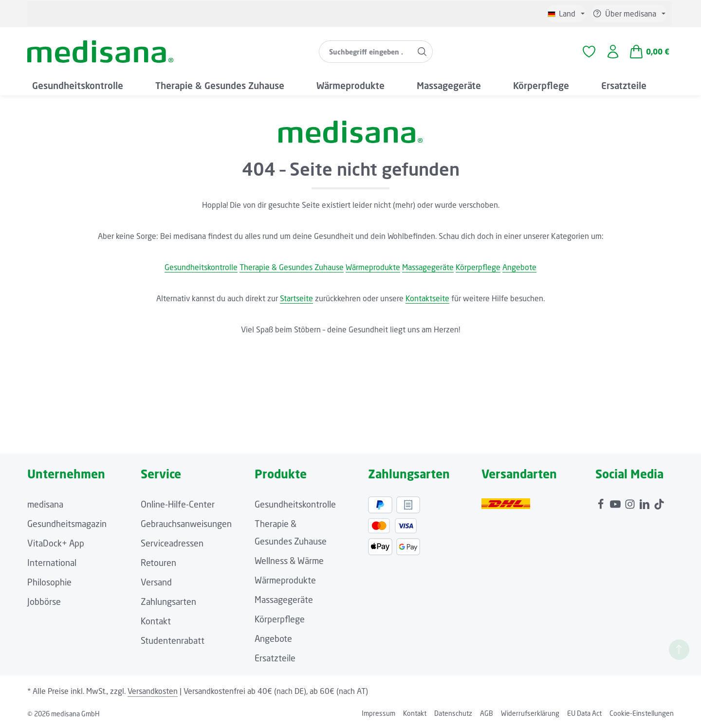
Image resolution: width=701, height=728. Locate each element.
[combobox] (366, 52)
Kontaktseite (427, 298)
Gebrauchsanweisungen (186, 524)
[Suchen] (422, 52)
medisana (45, 504)
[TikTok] (659, 502)
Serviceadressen (172, 543)
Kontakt (156, 621)
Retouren (158, 563)
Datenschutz (453, 713)
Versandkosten (153, 691)
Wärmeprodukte (373, 267)
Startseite (296, 298)
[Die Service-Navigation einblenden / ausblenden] (629, 14)
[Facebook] (602, 502)
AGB (487, 713)
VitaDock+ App (56, 543)
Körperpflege (478, 267)
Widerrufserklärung (530, 713)
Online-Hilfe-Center (178, 504)
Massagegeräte (428, 267)
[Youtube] (616, 502)
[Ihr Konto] (613, 52)
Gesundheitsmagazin (67, 524)
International (52, 563)
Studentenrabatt (173, 640)
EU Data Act (584, 713)
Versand (156, 582)
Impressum (378, 713)
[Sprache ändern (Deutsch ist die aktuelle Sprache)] (566, 14)
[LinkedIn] (646, 502)
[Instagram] (631, 502)
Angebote (519, 267)
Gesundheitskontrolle (201, 267)
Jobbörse (44, 601)
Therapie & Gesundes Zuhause (292, 267)
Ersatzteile (275, 658)
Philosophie (49, 582)
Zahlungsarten (168, 601)
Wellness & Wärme (289, 561)
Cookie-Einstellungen (642, 713)
